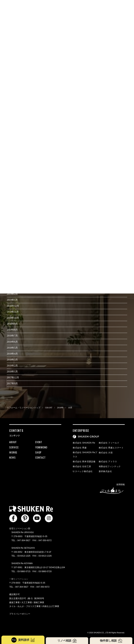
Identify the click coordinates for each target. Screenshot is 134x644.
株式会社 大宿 (106, 453)
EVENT (39, 442)
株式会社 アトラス (108, 462)
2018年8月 (12, 330)
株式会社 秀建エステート (111, 448)
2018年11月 (13, 312)
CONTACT (40, 457)
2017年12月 (13, 378)
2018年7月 (12, 336)
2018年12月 (13, 306)
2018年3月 (12, 360)
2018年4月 (12, 354)
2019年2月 (12, 294)
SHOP (38, 452)
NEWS (12, 457)
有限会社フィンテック (110, 466)
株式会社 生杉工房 (82, 466)
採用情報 (121, 485)
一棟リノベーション (19, 579)
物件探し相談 (111, 641)
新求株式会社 (105, 471)
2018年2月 (12, 366)
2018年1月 (12, 372)
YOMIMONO (41, 447)
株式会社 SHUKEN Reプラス (85, 454)
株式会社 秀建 (80, 448)
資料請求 (23, 640)
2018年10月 (13, 318)
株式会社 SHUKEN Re (84, 443)
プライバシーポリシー (20, 614)
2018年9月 (12, 324)
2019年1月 (12, 300)
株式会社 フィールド (109, 443)
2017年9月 (12, 384)
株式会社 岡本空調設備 (84, 462)
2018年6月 (12, 342)
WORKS (13, 452)
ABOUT (13, 442)
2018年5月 (12, 348)
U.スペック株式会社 (83, 471)
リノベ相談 (67, 641)
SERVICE (14, 447)
